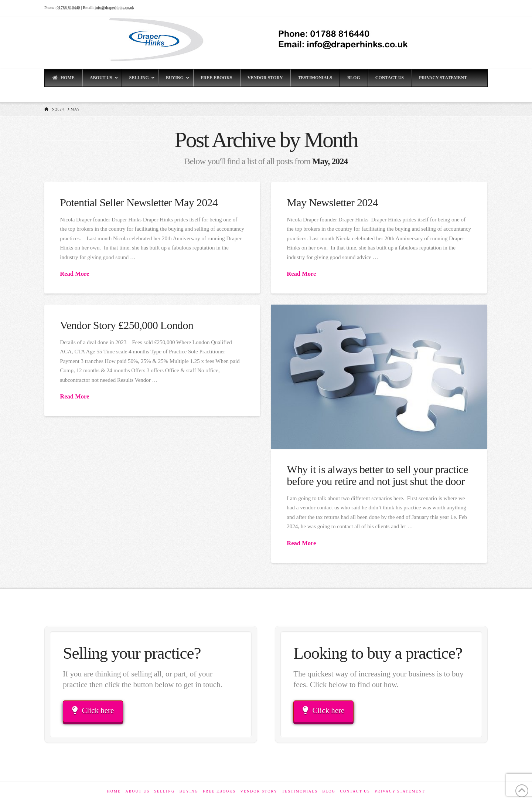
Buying (189, 791)
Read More (74, 274)
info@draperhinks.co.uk (114, 7)
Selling (164, 791)
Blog (329, 791)
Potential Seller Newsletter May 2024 (139, 202)
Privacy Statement (400, 791)
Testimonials (300, 791)
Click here (93, 710)
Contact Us (355, 791)
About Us (137, 791)
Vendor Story (259, 791)
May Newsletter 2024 (332, 202)
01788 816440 (68, 7)
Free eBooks (219, 791)
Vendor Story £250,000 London (127, 325)
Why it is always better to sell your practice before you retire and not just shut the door (377, 475)
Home (114, 791)
